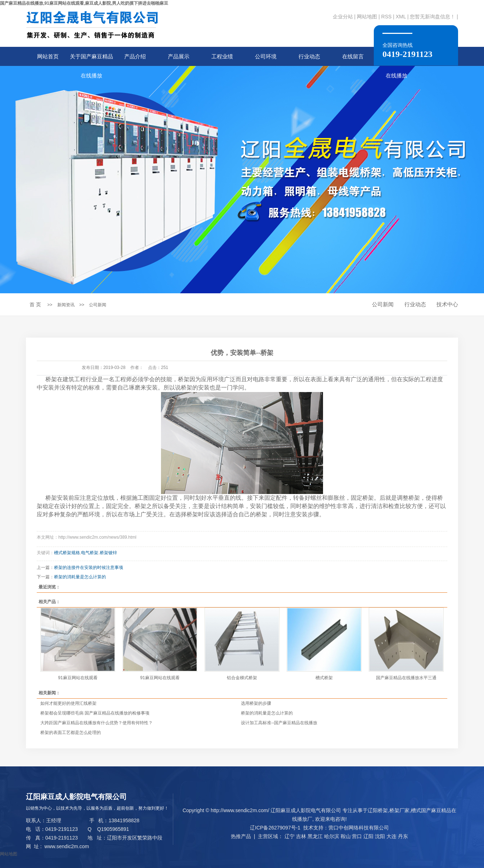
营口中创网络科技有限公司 (359, 828)
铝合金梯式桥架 (242, 678)
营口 (357, 836)
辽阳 (368, 836)
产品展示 (179, 56)
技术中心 (447, 304)
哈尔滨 (332, 836)
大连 (391, 836)
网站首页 (48, 56)
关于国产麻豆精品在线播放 (91, 60)
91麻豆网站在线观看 (78, 678)
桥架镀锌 (108, 553)
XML (401, 17)
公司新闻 (98, 305)
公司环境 (266, 56)
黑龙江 (315, 836)
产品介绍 (135, 56)
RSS (387, 17)
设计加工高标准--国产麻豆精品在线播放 (279, 723)
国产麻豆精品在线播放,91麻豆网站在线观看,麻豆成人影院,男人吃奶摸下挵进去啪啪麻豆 (84, 3)
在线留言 (353, 56)
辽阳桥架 (378, 810)
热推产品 (241, 836)
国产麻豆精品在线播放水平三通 (406, 678)
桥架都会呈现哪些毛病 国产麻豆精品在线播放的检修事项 (95, 713)
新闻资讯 (66, 305)
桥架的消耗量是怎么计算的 (80, 577)
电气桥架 (90, 553)
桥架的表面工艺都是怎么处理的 (71, 733)
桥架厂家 (399, 810)
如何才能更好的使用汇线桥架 (68, 703)
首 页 (35, 304)
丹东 (403, 836)
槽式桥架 (324, 678)
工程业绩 (222, 56)
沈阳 (380, 836)
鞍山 (346, 836)
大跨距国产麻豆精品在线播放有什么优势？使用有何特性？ (97, 723)
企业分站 (343, 17)
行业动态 (309, 56)
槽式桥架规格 (67, 553)
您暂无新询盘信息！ (433, 17)
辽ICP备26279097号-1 (275, 828)
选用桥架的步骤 (256, 703)
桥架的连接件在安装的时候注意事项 (89, 567)
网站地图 (367, 17)
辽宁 (290, 836)
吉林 (301, 836)
